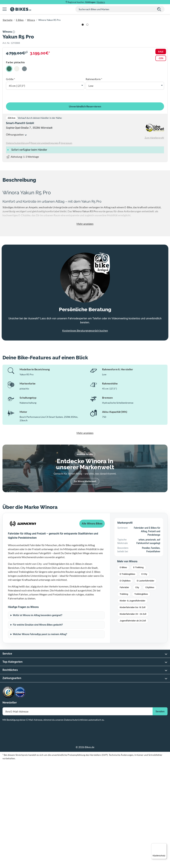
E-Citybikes (125, 687)
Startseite (8, 20)
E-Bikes (20, 20)
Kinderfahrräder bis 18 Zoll (133, 714)
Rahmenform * (94, 185)
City (137, 694)
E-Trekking (138, 674)
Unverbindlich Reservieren (85, 213)
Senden (160, 818)
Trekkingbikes (141, 700)
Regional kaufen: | (86, 2)
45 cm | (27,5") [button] (17, 192)
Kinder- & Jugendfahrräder (132, 707)
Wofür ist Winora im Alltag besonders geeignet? (38, 722)
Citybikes (150, 694)
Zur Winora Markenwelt (85, 588)
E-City (144, 680)
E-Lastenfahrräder (146, 687)
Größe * (10, 185)
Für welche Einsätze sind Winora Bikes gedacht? (38, 731)
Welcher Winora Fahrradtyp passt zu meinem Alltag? (40, 741)
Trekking (124, 700)
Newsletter (10, 809)
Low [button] (91, 192)
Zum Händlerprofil (154, 244)
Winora (31, 20)
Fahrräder (124, 694)
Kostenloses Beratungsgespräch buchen (85, 437)
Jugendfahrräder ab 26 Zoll (133, 727)
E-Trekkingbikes (127, 680)
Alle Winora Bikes (92, 630)
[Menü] (165, 845)
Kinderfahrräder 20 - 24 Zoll (133, 720)
